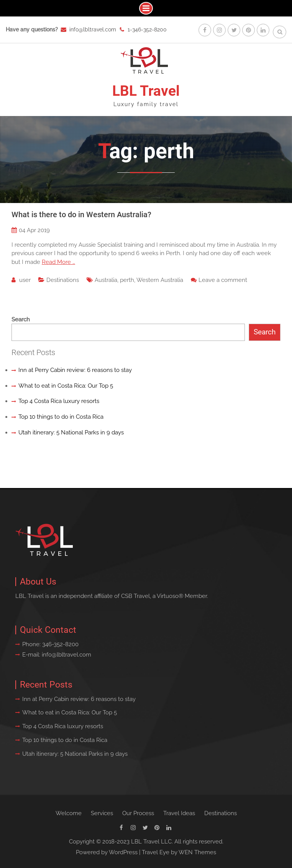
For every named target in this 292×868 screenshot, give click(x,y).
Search (21, 319)
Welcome (69, 813)
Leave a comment (223, 280)
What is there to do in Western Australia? (81, 215)
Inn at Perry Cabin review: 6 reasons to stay (75, 370)
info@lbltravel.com (93, 29)
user (25, 280)
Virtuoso (168, 596)
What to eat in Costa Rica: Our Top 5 (66, 386)
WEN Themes (197, 852)
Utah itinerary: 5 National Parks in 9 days (71, 432)
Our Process (138, 813)
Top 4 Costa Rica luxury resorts (59, 401)
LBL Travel (146, 91)
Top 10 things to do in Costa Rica (61, 417)
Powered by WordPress (107, 852)
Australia (106, 280)
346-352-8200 (60, 644)
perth (127, 280)
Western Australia (160, 280)
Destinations (63, 280)
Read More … (58, 262)
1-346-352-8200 (147, 29)
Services (102, 813)
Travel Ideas (179, 813)
